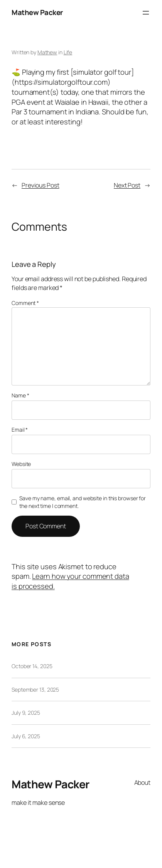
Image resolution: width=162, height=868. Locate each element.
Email (20, 430)
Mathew (47, 52)
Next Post (127, 185)
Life (68, 52)
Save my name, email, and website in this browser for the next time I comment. (83, 502)
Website (21, 464)
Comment (25, 303)
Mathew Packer (37, 12)
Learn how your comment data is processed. (70, 581)
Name (20, 395)
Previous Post (40, 185)
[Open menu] (146, 13)
